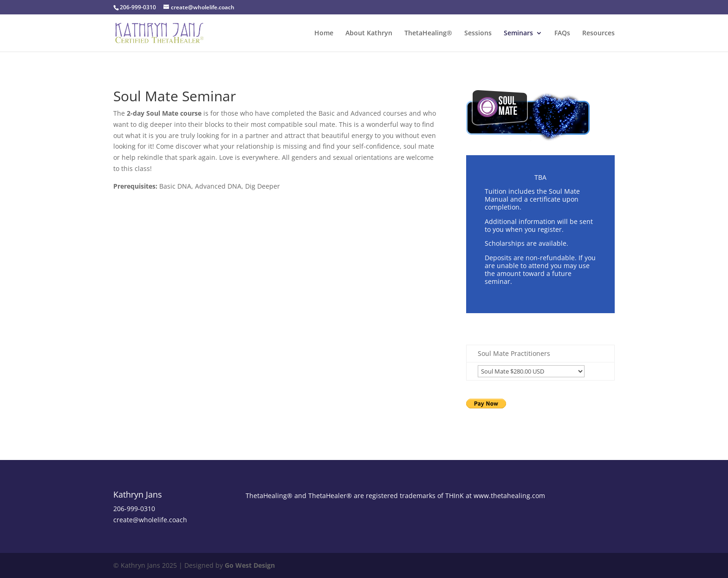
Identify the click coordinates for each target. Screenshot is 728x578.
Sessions (478, 33)
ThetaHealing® (428, 33)
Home (324, 33)
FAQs (562, 33)
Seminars (518, 33)
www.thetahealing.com (509, 496)
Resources (598, 33)
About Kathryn (369, 33)
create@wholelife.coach (150, 520)
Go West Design (250, 565)
